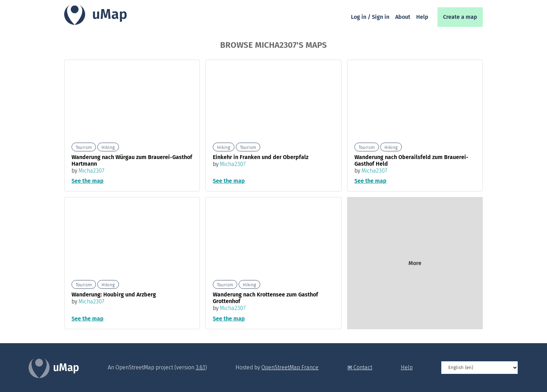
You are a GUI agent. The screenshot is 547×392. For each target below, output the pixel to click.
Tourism (84, 147)
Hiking (108, 147)
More (415, 263)
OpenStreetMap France (290, 367)
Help (422, 17)
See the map (88, 181)
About (403, 17)
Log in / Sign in (370, 17)
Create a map (460, 17)
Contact (363, 367)
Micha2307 (91, 171)
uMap (110, 14)
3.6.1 (200, 367)
